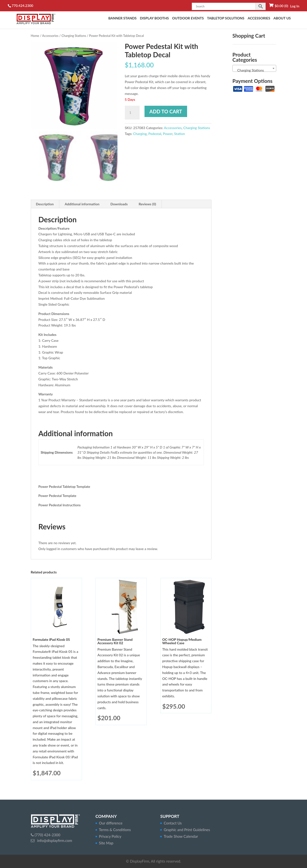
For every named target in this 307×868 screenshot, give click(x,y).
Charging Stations (74, 36)
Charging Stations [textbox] (249, 70)
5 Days (130, 99)
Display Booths (154, 18)
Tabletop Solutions (226, 18)
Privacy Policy (110, 836)
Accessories (259, 18)
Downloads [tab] (119, 204)
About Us (282, 18)
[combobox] (254, 68)
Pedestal (155, 134)
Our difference (111, 823)
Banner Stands (122, 18)
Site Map (106, 843)
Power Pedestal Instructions (60, 505)
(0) (281, 6)
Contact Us (173, 823)
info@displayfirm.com (54, 840)
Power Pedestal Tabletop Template (64, 486)
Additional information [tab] (82, 204)
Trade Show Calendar (181, 836)
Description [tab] (45, 204)
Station (179, 134)
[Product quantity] (132, 113)
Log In (295, 6)
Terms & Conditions (115, 830)
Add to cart (166, 111)
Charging (140, 134)
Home (35, 36)
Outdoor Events (188, 18)
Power (168, 134)
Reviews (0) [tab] (147, 204)
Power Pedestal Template (57, 496)
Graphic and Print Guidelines (187, 830)
